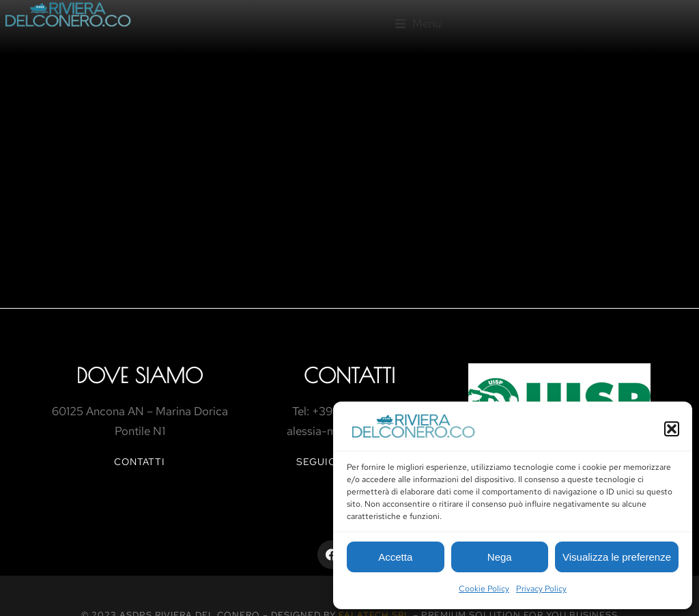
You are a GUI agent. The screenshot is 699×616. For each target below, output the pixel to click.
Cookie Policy (484, 589)
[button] (672, 429)
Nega (500, 557)
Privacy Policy (541, 589)
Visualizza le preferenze (617, 557)
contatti (140, 462)
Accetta (395, 557)
